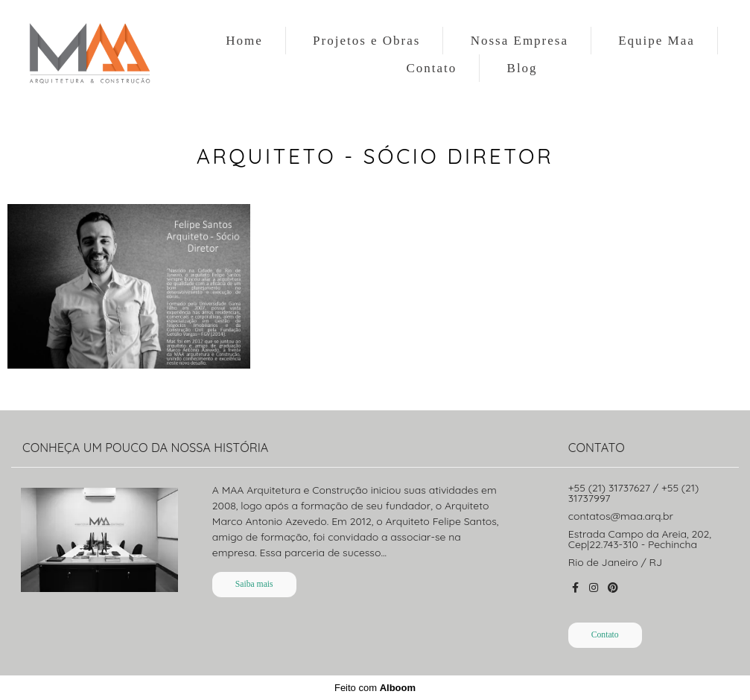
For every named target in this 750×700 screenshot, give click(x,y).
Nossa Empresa (519, 41)
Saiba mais (254, 584)
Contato (431, 68)
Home (244, 41)
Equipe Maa (657, 41)
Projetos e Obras (366, 41)
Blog (522, 68)
